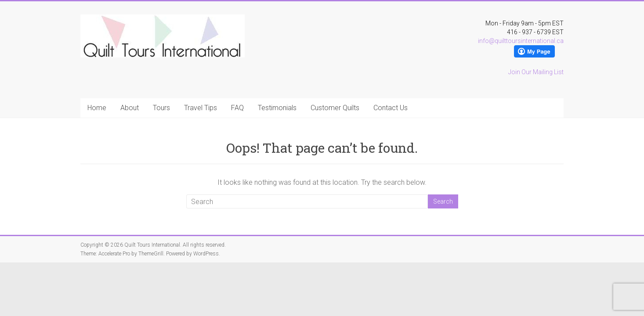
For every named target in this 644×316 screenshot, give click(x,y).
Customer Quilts (335, 108)
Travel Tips (201, 108)
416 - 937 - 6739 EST (535, 32)
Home (97, 108)
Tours (161, 108)
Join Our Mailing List (536, 72)
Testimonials (277, 108)
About (130, 108)
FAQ (237, 108)
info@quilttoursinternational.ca (521, 41)
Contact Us (391, 108)
